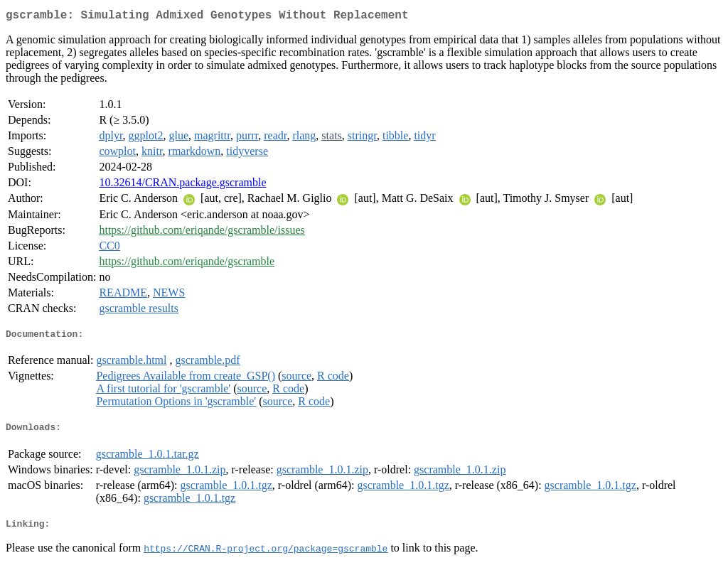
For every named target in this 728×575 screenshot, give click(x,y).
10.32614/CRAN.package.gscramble (182, 185)
